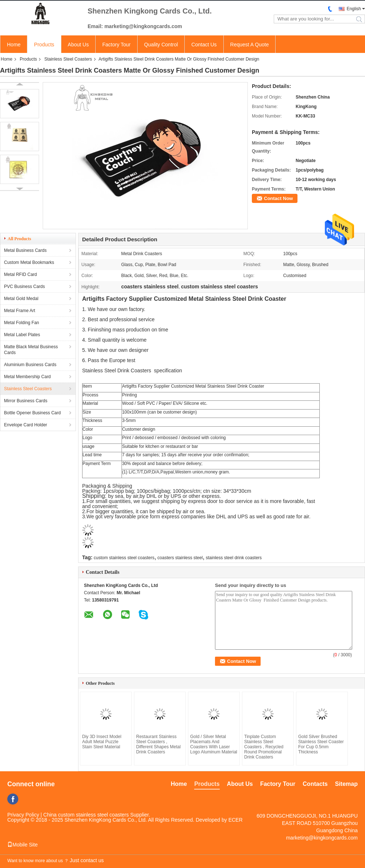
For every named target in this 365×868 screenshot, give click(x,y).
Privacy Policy (23, 815)
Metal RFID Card (20, 274)
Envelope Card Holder (26, 425)
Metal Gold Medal (21, 299)
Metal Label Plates (22, 335)
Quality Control (161, 45)
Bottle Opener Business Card (32, 413)
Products (44, 45)
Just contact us (87, 860)
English (354, 9)
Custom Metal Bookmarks (29, 262)
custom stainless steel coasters (124, 558)
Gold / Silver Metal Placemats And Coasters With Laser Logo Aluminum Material (214, 744)
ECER (236, 820)
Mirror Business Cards (26, 401)
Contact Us (204, 45)
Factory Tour (116, 45)
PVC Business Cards (24, 287)
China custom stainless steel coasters (86, 815)
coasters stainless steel (180, 558)
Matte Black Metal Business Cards (31, 350)
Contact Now (278, 198)
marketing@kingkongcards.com (322, 838)
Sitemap (346, 784)
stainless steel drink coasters (234, 558)
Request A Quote (250, 45)
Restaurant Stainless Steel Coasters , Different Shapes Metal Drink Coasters (158, 744)
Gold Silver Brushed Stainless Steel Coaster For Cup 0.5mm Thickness (321, 744)
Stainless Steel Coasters (68, 59)
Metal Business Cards (25, 250)
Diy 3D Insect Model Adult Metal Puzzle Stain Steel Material (102, 742)
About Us (78, 45)
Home (14, 45)
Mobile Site (22, 845)
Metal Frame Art (20, 311)
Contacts (315, 784)
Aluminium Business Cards (30, 365)
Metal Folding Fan (22, 323)
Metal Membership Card (27, 377)
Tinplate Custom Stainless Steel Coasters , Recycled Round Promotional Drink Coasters (264, 747)
